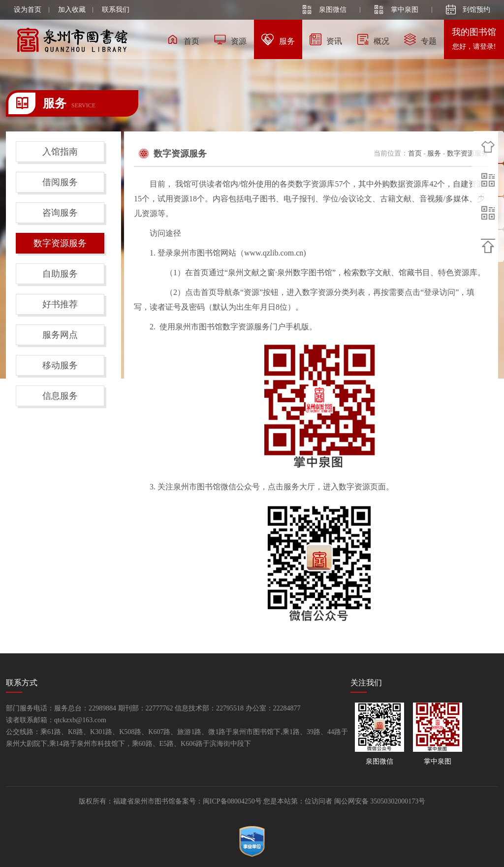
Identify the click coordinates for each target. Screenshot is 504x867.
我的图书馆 (474, 32)
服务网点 (60, 335)
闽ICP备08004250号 (232, 801)
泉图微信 (324, 10)
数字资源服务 (60, 243)
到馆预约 (468, 10)
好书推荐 (60, 304)
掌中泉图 (396, 10)
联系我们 (116, 10)
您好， (474, 47)
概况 (373, 39)
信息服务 (60, 396)
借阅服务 (60, 182)
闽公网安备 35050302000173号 (380, 801)
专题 (420, 39)
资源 (230, 39)
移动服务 (60, 365)
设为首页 (28, 10)
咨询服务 (60, 213)
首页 (183, 39)
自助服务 (60, 274)
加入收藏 (72, 10)
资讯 (326, 39)
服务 (278, 39)
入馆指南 (60, 152)
